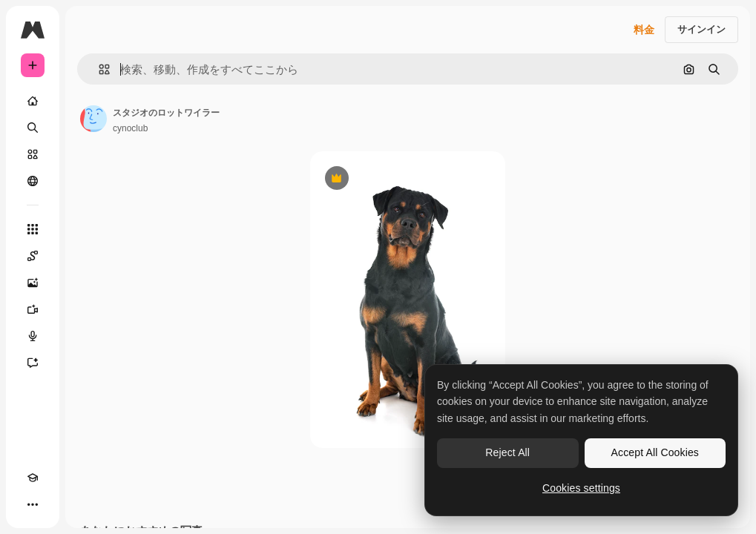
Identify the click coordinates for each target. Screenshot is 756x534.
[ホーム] (33, 101)
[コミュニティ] (33, 181)
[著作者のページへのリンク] (93, 119)
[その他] (33, 504)
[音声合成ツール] (33, 336)
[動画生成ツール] (33, 309)
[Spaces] (33, 256)
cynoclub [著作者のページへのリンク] (130, 128)
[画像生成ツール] (33, 283)
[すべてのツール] (33, 229)
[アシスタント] (33, 363)
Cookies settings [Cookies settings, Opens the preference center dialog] (581, 488)
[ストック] (33, 154)
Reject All (507, 452)
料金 (644, 30)
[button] (98, 69)
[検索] (33, 128)
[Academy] (33, 478)
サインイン (701, 29)
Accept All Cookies (655, 452)
